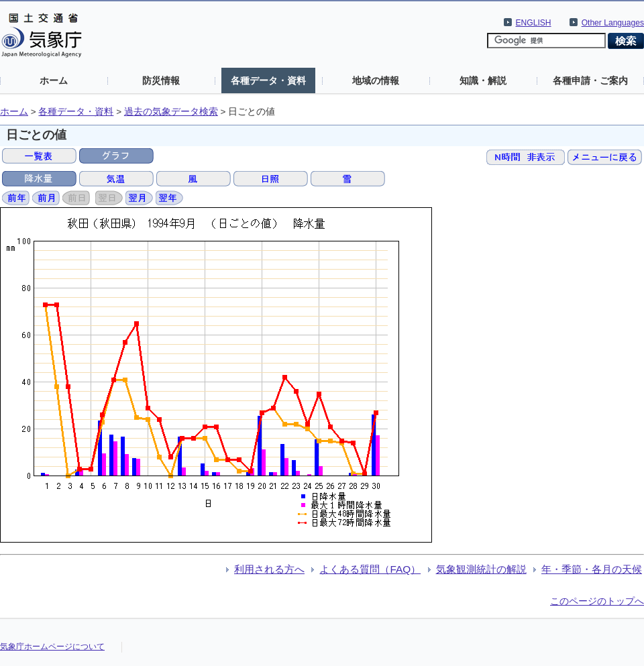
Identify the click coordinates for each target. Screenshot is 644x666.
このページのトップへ (597, 601)
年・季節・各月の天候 (592, 569)
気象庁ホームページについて (52, 647)
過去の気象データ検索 (171, 112)
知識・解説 (483, 80)
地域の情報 (376, 80)
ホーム (54, 80)
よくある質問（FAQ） (370, 569)
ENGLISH (534, 23)
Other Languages (613, 23)
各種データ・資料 (268, 80)
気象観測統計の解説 (481, 569)
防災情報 (161, 80)
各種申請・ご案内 (590, 80)
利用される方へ (269, 569)
